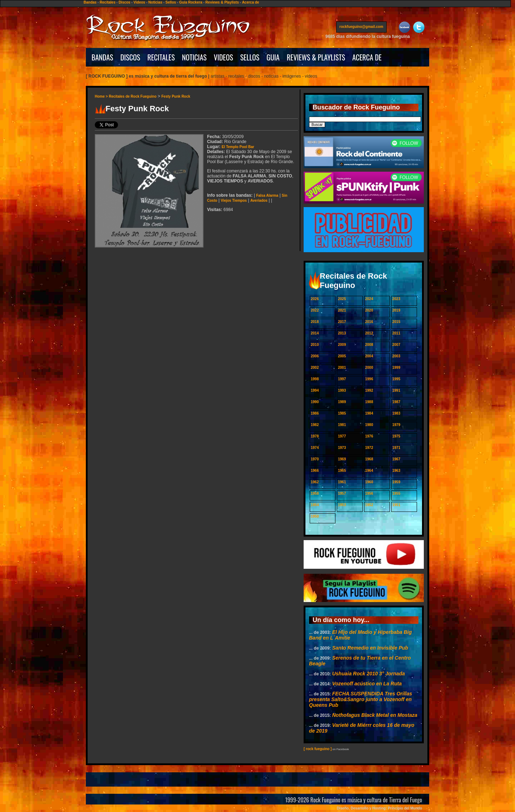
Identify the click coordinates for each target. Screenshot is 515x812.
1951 (396, 505)
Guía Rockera (191, 2)
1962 (315, 482)
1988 (369, 402)
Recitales (108, 2)
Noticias (155, 2)
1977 (342, 436)
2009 (342, 345)
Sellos (171, 2)
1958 (315, 493)
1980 (369, 425)
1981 (342, 425)
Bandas (90, 2)
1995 (396, 379)
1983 (396, 413)
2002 (315, 368)
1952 (369, 505)
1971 (396, 448)
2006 (315, 356)
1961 (342, 482)
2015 (396, 322)
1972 (369, 448)
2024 (369, 299)
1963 (396, 471)
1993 (342, 390)
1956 (369, 493)
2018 (315, 322)
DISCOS (131, 57)
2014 (315, 333)
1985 (342, 413)
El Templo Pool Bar (238, 147)
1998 (315, 379)
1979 (396, 425)
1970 (315, 459)
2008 (369, 345)
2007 (396, 345)
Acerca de (251, 2)
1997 (342, 379)
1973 (342, 448)
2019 (396, 310)
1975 (396, 436)
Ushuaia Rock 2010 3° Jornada (369, 674)
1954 (315, 505)
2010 (315, 345)
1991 (396, 390)
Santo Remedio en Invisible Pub (370, 648)
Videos (139, 2)
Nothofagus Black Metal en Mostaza (375, 715)
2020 (369, 310)
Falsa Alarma (267, 195)
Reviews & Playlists (222, 2)
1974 (315, 448)
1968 (369, 459)
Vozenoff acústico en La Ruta (367, 684)
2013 (342, 333)
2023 (396, 299)
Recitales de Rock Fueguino (133, 96)
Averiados (259, 200)
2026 (315, 299)
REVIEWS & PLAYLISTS (316, 57)
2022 (315, 310)
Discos (125, 2)
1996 (369, 379)
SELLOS (250, 57)
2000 (369, 368)
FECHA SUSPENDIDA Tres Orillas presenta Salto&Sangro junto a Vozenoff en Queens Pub (360, 699)
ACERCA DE (367, 57)
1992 (369, 390)
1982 (315, 425)
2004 (369, 356)
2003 (396, 356)
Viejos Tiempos (234, 200)
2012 (369, 333)
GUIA (273, 57)
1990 (315, 402)
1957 (342, 493)
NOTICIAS (194, 57)
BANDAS (102, 57)
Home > (102, 96)
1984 (369, 413)
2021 (342, 310)
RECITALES (161, 57)
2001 (342, 368)
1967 (396, 459)
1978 (315, 436)
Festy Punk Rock (176, 96)
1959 (396, 482)
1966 (315, 471)
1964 (369, 471)
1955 (396, 493)
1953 (342, 505)
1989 (342, 402)
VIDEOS (224, 57)
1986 (315, 413)
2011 (396, 333)
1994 (315, 390)
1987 (396, 402)
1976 (369, 436)
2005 (342, 356)
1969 (342, 459)
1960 (369, 482)
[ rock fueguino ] (318, 749)
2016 (369, 322)
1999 (396, 368)
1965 (342, 471)
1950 (315, 516)
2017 (342, 322)
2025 (342, 299)
